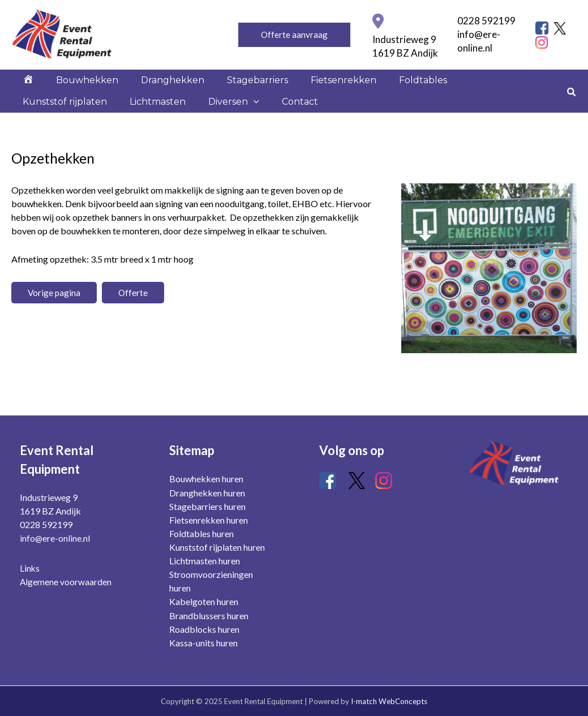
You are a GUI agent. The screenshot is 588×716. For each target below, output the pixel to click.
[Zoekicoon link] (572, 109)
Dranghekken (150, 89)
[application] (133, 127)
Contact (170, 127)
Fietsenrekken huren (209, 520)
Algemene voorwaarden (66, 582)
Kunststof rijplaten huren (217, 548)
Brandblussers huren (209, 616)
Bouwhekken (74, 89)
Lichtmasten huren (205, 561)
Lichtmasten (46, 127)
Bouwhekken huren (206, 480)
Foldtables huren (201, 534)
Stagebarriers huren (207, 507)
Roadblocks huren (204, 629)
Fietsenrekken (303, 89)
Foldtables (373, 89)
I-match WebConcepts (389, 701)
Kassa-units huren (203, 643)
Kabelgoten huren (204, 602)
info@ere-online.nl (55, 539)
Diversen (113, 127)
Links (30, 569)
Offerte (134, 326)
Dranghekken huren (207, 493)
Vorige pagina (55, 326)
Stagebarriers (226, 89)
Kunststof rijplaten (453, 89)
